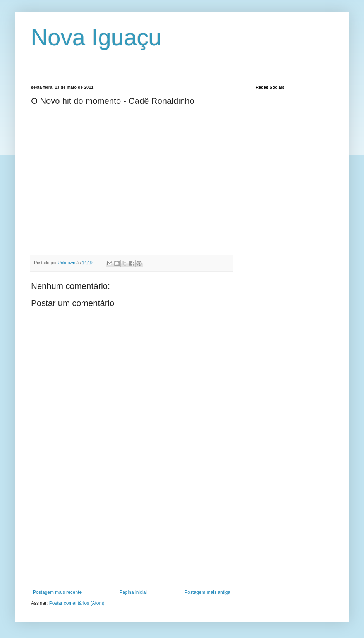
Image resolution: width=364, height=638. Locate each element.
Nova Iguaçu (96, 37)
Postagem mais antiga (207, 592)
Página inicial (133, 592)
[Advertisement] (132, 531)
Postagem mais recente (57, 592)
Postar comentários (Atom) (77, 603)
